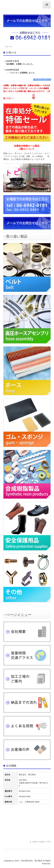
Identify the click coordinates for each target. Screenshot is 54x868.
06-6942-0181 (25, 791)
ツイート (8, 47)
